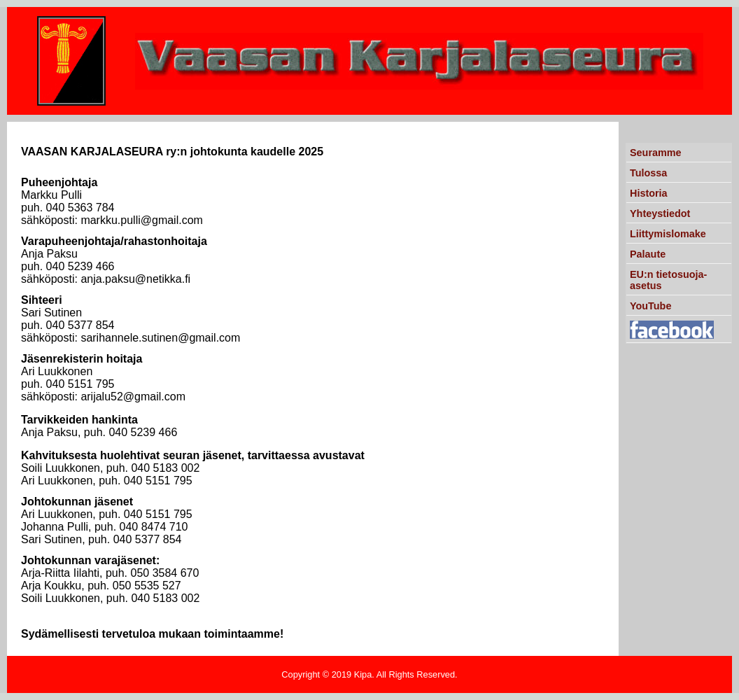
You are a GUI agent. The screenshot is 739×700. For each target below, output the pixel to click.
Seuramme (656, 153)
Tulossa (648, 173)
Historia (649, 193)
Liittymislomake (668, 234)
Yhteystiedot (660, 213)
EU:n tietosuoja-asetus (668, 280)
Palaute (648, 254)
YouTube (650, 306)
